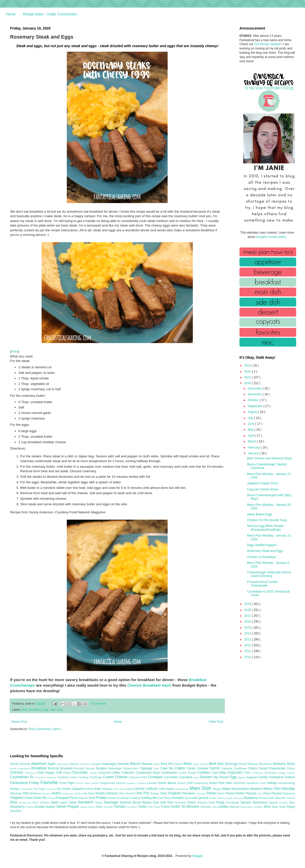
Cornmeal (271, 773)
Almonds (25, 764)
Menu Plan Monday (279, 789)
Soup (221, 802)
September (256, 406)
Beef (25, 710)
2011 (248, 651)
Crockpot (156, 777)
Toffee (99, 807)
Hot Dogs (40, 789)
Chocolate (80, 772)
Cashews (227, 768)
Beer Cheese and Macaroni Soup (269, 458)
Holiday (273, 783)
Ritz (30, 803)
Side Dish (167, 802)
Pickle (38, 798)
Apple (52, 764)
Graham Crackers (137, 783)
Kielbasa (107, 789)
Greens (182, 783)
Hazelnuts (253, 783)
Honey (15, 789)
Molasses (36, 793)
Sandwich (86, 802)
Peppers (17, 798)
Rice (14, 802)
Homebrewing (286, 783)
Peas (267, 793)
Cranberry (64, 777)
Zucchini (16, 811)
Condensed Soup (148, 773)
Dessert (207, 777)
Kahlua (90, 789)
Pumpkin (178, 798)
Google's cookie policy (271, 237)
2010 (248, 657)
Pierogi (52, 798)
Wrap (275, 807)
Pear (260, 793)
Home (11, 14)
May (251, 430)
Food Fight (67, 783)
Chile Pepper (47, 773)
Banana (147, 764)
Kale (98, 789)
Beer (221, 764)
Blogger (197, 856)
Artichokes (85, 764)
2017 (248, 616)
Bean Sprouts (201, 764)
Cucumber (171, 777)
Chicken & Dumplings (262, 557)
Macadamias (182, 789)
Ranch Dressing (235, 798)
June (251, 424)
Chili (60, 773)
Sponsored (261, 802)
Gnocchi (121, 783)
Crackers (52, 777)
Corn (248, 773)
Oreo (164, 793)
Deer (196, 777)
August (253, 412)
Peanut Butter (235, 793)
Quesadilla (192, 798)
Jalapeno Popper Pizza (263, 483)
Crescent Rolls (138, 777)
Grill (191, 783)
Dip (216, 777)
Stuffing (30, 807)
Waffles (224, 807)
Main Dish (56, 710)
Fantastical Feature (282, 777)
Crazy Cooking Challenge (87, 777)
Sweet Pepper (68, 806)
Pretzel (112, 798)
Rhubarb (290, 798)
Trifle (150, 807)
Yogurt (291, 807)
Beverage (232, 764)
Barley (157, 764)
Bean (188, 764)
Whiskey (259, 807)
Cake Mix (167, 768)
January (254, 453)
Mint (27, 793)
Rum (36, 802)
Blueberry (280, 764)
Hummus (51, 789)
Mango (217, 789)
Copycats (235, 772)
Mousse (47, 793)
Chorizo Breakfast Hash (149, 685)
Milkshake (17, 793)
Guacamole (201, 783)
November (255, 394)
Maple (227, 789)
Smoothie (181, 802)
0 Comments (99, 704)
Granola (153, 783)
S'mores (45, 802)
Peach (221, 793)
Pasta (212, 793)
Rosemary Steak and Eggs (265, 551)
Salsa (73, 802)
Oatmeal (112, 793)
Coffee (116, 773)
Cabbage (147, 768)
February (254, 447)
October (254, 400)
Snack (192, 802)
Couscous (41, 777)
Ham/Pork (239, 783)
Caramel (203, 768)
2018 (248, 610)
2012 (248, 645)
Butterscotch (132, 768)
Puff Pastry (165, 798)
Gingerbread (108, 783)
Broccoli (54, 768)
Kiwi (116, 789)
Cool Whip (219, 773)
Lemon (140, 789)
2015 (248, 628)
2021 (248, 377)
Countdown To (22, 777)
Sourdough (233, 802)
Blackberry (266, 764)
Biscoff (243, 764)
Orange (155, 793)
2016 (248, 622)
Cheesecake (278, 768)
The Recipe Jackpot (268, 44)
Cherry (291, 768)
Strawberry (18, 807)
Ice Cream (64, 789)
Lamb (122, 789)
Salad (55, 802)
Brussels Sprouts (85, 768)
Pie (45, 798)
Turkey (165, 807)
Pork (93, 798)
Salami (64, 802)
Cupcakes (186, 777)
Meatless (257, 789)
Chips (67, 773)
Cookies (204, 772)
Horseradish (27, 789)
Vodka (215, 807)
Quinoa (204, 798)
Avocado (124, 764)
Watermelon (247, 807)
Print (14, 352)
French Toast (83, 783)
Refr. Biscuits (277, 798)
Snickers (203, 802)
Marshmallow (241, 789)
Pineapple (63, 798)
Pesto (29, 798)
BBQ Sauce (176, 764)
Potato (102, 798)
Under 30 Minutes (185, 806)
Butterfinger (116, 768)
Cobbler (94, 773)
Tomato (120, 806)
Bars (164, 764)
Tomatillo (109, 807)
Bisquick (254, 764)
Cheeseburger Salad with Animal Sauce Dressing (269, 574)
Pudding (135, 798)
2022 (248, 372)
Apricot (75, 764)
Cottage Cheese (286, 773)
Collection (129, 773)
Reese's (264, 798)
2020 (248, 383)
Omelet (130, 793)
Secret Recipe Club (146, 802)
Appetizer (40, 764)
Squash (274, 802)
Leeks (129, 789)
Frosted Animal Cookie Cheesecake (262, 584)
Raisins (221, 798)
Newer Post (19, 722)
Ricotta (23, 803)
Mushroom (69, 793)
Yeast (283, 807)
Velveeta (206, 807)
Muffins (57, 793)
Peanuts (251, 793)
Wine (268, 807)
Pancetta (201, 793)
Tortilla (143, 807)
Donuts (224, 777)
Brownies (67, 768)
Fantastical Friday (25, 783)
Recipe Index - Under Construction (50, 14)
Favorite (50, 782)
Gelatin (95, 783)
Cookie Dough (188, 773)
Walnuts (235, 807)
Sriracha (284, 803)
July (251, 418)
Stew (292, 802)
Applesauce (63, 764)
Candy (192, 768)
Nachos (79, 793)
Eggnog (242, 777)
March (252, 441)
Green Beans (168, 783)
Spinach (247, 802)
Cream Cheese (116, 777)
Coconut (105, 773)
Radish (213, 798)
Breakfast (36, 710)
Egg (46, 710)
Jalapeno (79, 789)
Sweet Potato (88, 807)
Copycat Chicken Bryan (263, 489)
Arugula (97, 764)
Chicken (17, 772)
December (255, 388)
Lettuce (152, 789)
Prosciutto (123, 798)
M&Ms (171, 789)
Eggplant (253, 777)
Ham (229, 783)
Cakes (181, 768)
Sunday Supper (45, 807)
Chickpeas (31, 773)
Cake (157, 768)
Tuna (157, 807)
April (251, 436)
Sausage (112, 802)
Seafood (126, 802)
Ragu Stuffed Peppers (262, 545)
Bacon (136, 764)
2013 (248, 639)
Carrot (215, 768)
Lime (163, 789)
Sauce (99, 802)
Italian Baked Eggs (260, 514)
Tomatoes (132, 807)
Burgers (102, 768)
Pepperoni (289, 793)
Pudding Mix (149, 798)
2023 (248, 366)
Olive (122, 793)
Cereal (264, 768)
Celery (253, 768)
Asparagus (110, 764)
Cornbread (258, 773)
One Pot (143, 793)
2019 (248, 604)
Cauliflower (241, 768)
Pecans (277, 793)
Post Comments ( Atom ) (45, 729)
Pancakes (189, 793)
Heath (263, 783)
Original (175, 793)
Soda (212, 802)
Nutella (101, 793)
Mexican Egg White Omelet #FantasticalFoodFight (265, 528)
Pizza (74, 798)
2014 (248, 633)
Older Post (216, 722)
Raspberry (251, 798)
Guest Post (217, 783)
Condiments (170, 773)
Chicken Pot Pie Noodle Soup (267, 520)
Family (264, 777)
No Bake (90, 793)
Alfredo (15, 764)
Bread (291, 764)
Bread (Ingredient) (21, 768)
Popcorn (84, 798)
